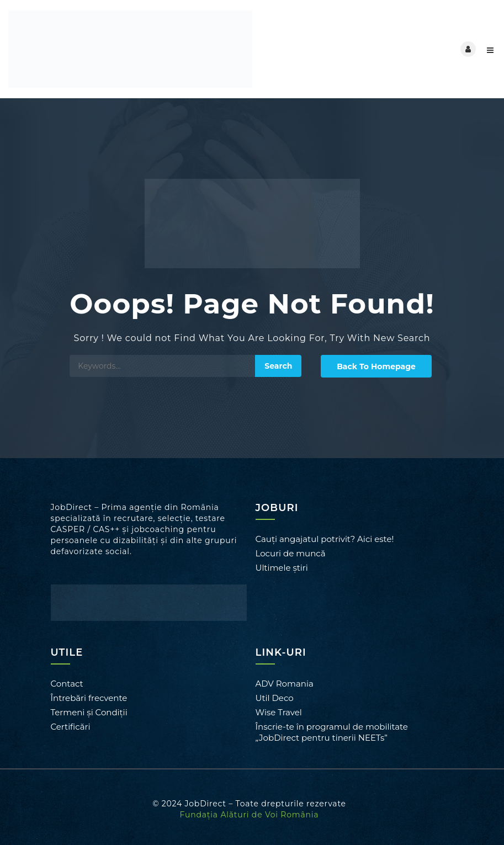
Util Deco (275, 698)
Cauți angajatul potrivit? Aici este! (325, 539)
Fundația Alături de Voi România (250, 815)
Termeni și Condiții (89, 712)
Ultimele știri (282, 568)
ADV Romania (285, 684)
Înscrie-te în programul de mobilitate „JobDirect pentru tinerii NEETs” (332, 732)
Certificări (71, 727)
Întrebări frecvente (89, 698)
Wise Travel (279, 712)
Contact (67, 684)
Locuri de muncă (291, 553)
